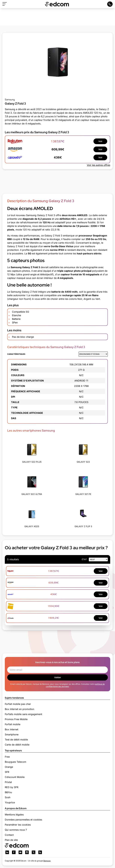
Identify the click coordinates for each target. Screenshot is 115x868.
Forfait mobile (13, 724)
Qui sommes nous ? (16, 830)
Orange (9, 767)
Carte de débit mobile (17, 745)
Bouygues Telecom (15, 762)
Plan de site (11, 840)
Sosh (8, 797)
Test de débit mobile (16, 740)
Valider (58, 677)
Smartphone (12, 734)
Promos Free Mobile (16, 719)
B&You (8, 792)
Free (7, 757)
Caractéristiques (16, 354)
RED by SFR (12, 787)
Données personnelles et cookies (23, 820)
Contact (9, 835)
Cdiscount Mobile (15, 777)
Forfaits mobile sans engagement (23, 714)
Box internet (12, 729)
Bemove (47, 861)
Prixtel (8, 782)
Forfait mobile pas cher (18, 704)
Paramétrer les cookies (18, 825)
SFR (7, 772)
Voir (100, 141)
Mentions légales (14, 815)
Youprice (10, 802)
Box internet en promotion (19, 709)
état (84, 559)
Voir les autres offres (99, 165)
